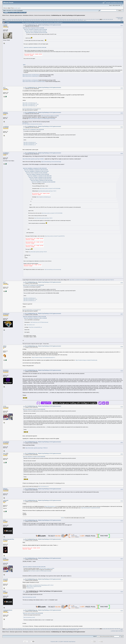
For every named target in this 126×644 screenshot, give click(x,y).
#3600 (122, 611)
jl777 (4, 87)
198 (23, 20)
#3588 (122, 347)
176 (93, 19)
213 (51, 20)
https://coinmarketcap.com (43, 486)
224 (71, 20)
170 (82, 19)
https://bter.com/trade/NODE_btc (35, 327)
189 (7, 20)
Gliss (4, 453)
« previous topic (119, 18)
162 (68, 19)
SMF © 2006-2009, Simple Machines (68, 642)
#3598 (122, 580)
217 (58, 20)
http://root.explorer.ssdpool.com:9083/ (50, 116)
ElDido (5, 346)
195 (18, 20)
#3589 (122, 371)
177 (95, 19)
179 (99, 19)
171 (84, 19)
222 (67, 20)
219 (62, 20)
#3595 (122, 521)
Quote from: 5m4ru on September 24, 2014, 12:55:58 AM (37, 173)
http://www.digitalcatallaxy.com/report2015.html (32, 109)
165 (73, 19)
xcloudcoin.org (30, 588)
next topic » (120, 19)
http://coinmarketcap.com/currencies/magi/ (51, 162)
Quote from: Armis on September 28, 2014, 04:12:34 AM (37, 33)
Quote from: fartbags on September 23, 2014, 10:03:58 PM (38, 174)
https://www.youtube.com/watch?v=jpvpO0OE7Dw (55, 236)
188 (5, 20)
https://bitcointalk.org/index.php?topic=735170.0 (105, 280)
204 (34, 20)
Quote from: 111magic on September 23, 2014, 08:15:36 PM (40, 177)
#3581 (122, 25)
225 (73, 20)
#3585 (122, 154)
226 (75, 20)
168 (79, 19)
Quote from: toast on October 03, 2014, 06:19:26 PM (33, 613)
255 (85, 20)
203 (32, 20)
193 (14, 20)
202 (31, 20)
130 (9, 19)
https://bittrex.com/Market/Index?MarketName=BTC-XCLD (40, 585)
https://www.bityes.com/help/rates (30, 80)
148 (42, 19)
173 (88, 19)
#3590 (122, 407)
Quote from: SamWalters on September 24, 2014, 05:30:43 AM (35, 168)
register (19, 8)
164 (71, 19)
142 (31, 19)
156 (57, 19)
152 (49, 19)
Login (17, 12)
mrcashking (6, 442)
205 (36, 20)
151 (47, 19)
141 (29, 19)
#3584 (122, 127)
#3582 (122, 88)
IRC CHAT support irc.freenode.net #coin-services (32, 124)
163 (69, 19)
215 (54, 20)
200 (27, 20)
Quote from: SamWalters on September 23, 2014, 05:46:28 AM (43, 182)
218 (60, 20)
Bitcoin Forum (6, 15)
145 (36, 19)
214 (53, 20)
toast (4, 520)
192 (12, 20)
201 (29, 20)
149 (44, 19)
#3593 (122, 489)
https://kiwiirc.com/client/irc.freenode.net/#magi (79, 280)
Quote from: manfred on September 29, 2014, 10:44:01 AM (35, 47)
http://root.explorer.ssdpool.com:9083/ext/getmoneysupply (42, 119)
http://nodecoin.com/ (31, 325)
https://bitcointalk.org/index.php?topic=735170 (47, 191)
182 (105, 19)
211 (47, 20)
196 (20, 20)
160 (64, 19)
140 (27, 19)
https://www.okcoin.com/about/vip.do (31, 75)
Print (122, 20)
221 (65, 20)
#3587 (122, 314)
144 (35, 19)
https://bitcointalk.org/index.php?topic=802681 (33, 159)
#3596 (122, 540)
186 (112, 19)
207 (40, 20)
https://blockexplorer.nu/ (50, 506)
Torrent (21, 10)
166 (75, 19)
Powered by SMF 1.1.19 (55, 642)
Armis (5, 406)
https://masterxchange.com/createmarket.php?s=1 (43, 358)
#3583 (122, 113)
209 (43, 20)
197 (22, 20)
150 (46, 19)
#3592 (122, 454)
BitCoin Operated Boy (9, 539)
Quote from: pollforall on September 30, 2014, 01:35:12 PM (34, 567)
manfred (5, 25)
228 (78, 20)
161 (66, 19)
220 (64, 20)
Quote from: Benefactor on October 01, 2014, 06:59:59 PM (34, 409)
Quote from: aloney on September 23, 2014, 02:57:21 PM (40, 179)
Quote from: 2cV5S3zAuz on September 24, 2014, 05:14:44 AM (36, 170)
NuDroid (63, 518)
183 (106, 19)
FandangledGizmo (8, 610)
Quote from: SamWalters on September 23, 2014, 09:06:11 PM (40, 176)
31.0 (18, 10)
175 (91, 19)
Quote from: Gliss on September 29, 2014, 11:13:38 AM (33, 28)
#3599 (122, 592)
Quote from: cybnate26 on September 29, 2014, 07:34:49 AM (35, 30)
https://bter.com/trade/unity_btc (30, 103)
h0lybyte (5, 489)
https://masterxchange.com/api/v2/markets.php (86, 360)
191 (11, 20)
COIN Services (25, 123)
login (15, 8)
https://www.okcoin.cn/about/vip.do (31, 76)
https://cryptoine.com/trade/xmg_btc (44, 197)
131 (11, 19)
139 (25, 19)
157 (58, 19)
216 (56, 20)
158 (60, 19)
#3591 (122, 443)
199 (25, 20)
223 (69, 20)
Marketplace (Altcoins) (28, 15)
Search (13, 12)
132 (13, 19)
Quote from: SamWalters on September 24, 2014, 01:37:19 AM (37, 171)
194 (16, 20)
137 (22, 19)
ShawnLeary (6, 314)
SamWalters (6, 153)
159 (62, 19)
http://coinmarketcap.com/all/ (29, 597)
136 (20, 19)
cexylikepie (6, 126)
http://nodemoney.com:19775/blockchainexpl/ (39, 322)
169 (80, 19)
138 (24, 19)
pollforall (5, 112)
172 (86, 19)
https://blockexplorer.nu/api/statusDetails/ (91, 508)
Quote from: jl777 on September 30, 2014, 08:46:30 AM (33, 130)
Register (21, 12)
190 (9, 20)
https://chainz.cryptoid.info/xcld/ (34, 586)
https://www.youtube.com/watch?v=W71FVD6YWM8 (50, 189)
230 (82, 20)
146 (38, 19)
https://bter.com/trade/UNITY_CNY (31, 104)
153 (51, 19)
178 (97, 19)
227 (76, 20)
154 (53, 19)
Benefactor (6, 370)
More (25, 12)
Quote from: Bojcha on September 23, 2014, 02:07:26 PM (42, 180)
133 (14, 19)
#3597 (122, 559)
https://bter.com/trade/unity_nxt (30, 106)
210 (45, 20)
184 (108, 19)
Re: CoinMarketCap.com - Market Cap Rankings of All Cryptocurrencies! (43, 25)
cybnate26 (6, 500)
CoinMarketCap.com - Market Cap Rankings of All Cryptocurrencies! (68, 15)
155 (55, 19)
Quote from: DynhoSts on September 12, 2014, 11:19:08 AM (35, 318)
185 (110, 19)
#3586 (122, 283)
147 (40, 19)
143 (33, 19)
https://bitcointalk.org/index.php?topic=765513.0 (36, 448)
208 (42, 20)
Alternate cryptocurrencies (16, 15)
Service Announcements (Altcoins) (42, 15)
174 (90, 19)
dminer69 (5, 579)
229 (80, 20)
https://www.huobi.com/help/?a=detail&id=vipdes (34, 81)
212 (49, 20)
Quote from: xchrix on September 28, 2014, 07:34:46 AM (36, 31)
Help (10, 12)
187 (3, 20)
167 (77, 19)
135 (18, 19)
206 (38, 20)
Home (6, 12)
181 (103, 19)
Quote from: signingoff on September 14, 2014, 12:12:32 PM (34, 317)
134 (16, 19)
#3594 (122, 501)
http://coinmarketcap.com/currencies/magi (53, 269)
